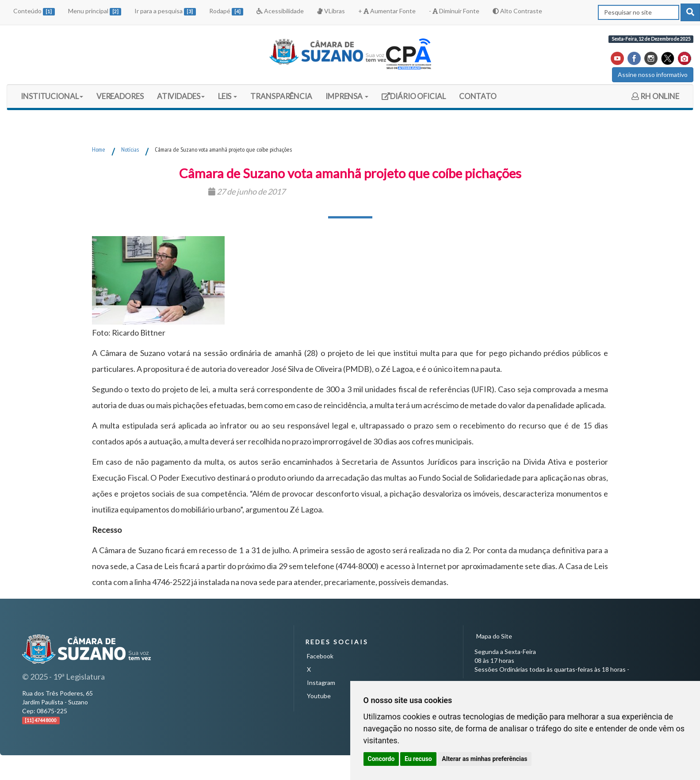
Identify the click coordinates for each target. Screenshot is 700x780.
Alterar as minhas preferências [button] (484, 759)
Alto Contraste (517, 11)
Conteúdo (34, 11)
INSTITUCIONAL (52, 96)
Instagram (321, 682)
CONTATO (478, 96)
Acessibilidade (280, 11)
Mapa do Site (494, 636)
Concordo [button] (381, 759)
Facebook (320, 656)
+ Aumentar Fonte (387, 11)
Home (99, 149)
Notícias (130, 149)
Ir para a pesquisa (165, 11)
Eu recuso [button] (418, 759)
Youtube (319, 696)
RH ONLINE (655, 96)
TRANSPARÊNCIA (281, 96)
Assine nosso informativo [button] (653, 75)
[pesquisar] (690, 12)
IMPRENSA (347, 96)
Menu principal (95, 11)
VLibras (331, 11)
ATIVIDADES (181, 96)
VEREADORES (120, 96)
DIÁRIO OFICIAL (413, 99)
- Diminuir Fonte (454, 11)
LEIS (228, 96)
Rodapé (226, 11)
